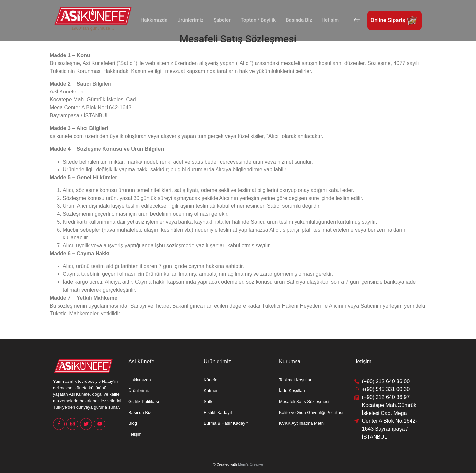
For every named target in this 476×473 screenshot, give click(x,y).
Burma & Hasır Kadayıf (226, 423)
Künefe (210, 380)
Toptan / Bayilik (258, 20)
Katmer (211, 391)
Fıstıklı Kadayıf (218, 412)
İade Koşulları (292, 391)
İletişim (329, 20)
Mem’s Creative (251, 464)
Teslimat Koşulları (296, 380)
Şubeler (222, 20)
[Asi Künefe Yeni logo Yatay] (93, 16)
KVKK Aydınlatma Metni (302, 423)
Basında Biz (298, 20)
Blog (133, 423)
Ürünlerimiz (191, 20)
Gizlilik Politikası (144, 401)
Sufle (209, 401)
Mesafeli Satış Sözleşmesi (304, 401)
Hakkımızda (155, 20)
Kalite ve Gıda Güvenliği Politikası (311, 412)
